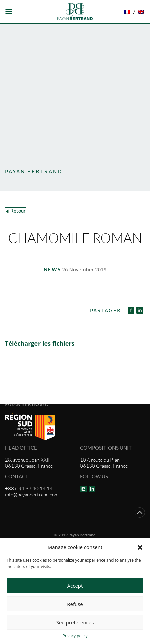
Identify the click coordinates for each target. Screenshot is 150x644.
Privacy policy (75, 636)
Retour (18, 211)
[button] (140, 547)
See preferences (75, 622)
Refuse (75, 604)
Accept (75, 586)
